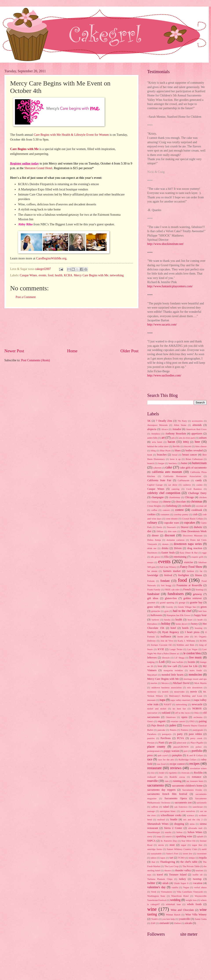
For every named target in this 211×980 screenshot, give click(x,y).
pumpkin (177, 755)
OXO (192, 721)
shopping (179, 824)
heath (200, 620)
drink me (152, 548)
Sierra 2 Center (173, 828)
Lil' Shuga (179, 658)
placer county (156, 747)
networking (117, 275)
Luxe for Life (190, 666)
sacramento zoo (183, 803)
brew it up (175, 459)
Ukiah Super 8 (181, 883)
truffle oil (197, 875)
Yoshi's (155, 919)
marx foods (196, 670)
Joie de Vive (167, 641)
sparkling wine (184, 836)
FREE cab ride (172, 589)
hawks (167, 620)
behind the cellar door (158, 446)
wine (152, 909)
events (42, 275)
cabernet (157, 468)
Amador (177, 429)
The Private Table (191, 866)
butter (184, 463)
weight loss (191, 900)
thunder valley (183, 870)
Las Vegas (192, 649)
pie (170, 743)
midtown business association (167, 687)
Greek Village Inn (187, 607)
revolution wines (198, 768)
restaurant (154, 768)
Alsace (165, 429)
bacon (171, 442)
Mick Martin (200, 683)
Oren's (150, 721)
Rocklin (198, 773)
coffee (154, 510)
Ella (167, 557)
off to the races (183, 713)
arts (173, 438)
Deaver (185, 527)
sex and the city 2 (193, 819)
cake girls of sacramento (193, 468)
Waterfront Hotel (180, 896)
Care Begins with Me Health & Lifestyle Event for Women (72, 135)
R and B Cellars (195, 755)
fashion (190, 571)
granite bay (196, 602)
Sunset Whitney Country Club (182, 849)
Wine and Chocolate (182, 910)
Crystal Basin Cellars (192, 519)
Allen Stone (180, 425)
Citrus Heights (154, 506)
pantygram (198, 730)
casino (199, 485)
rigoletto (173, 773)
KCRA (68, 275)
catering (176, 489)
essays (150, 562)
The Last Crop (171, 866)
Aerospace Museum (157, 425)
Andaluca (156, 434)
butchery (173, 463)
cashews (187, 485)
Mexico (165, 683)
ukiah (166, 883)
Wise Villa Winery (196, 915)
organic (162, 721)
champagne (158, 497)
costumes (165, 514)
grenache (156, 611)
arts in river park (187, 438)
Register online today (25, 163)
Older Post (129, 351)
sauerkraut (198, 807)
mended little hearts (173, 675)
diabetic (198, 527)
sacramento (156, 785)
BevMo (176, 446)
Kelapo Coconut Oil (161, 645)
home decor (181, 624)
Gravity (169, 607)
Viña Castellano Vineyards (190, 892)
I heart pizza (192, 632)
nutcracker (152, 713)
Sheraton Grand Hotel (38, 168)
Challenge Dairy (197, 493)
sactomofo (202, 803)
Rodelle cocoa (177, 777)
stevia (161, 845)
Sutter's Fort (172, 853)
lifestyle (166, 658)
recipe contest (177, 764)
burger (161, 463)
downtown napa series (188, 544)
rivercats (186, 773)
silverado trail (195, 828)
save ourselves (188, 811)
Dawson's (171, 527)
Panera (173, 730)
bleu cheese (201, 446)
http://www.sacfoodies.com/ (164, 375)
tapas (163, 858)
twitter (151, 883)
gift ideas (153, 598)
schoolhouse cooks (171, 815)
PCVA (181, 738)
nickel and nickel (157, 709)
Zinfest (177, 923)
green (204, 607)
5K (149, 421)
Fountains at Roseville (189, 585)
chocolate (181, 502)
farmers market (172, 571)
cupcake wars (172, 523)
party (180, 734)
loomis (191, 662)
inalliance (166, 636)
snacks (168, 832)
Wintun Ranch (173, 915)
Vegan (186, 887)
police (199, 747)
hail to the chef (182, 611)
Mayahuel (152, 675)
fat (201, 571)
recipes (194, 764)
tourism (199, 870)
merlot (154, 683)
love (160, 666)
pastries (151, 738)
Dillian (160, 531)
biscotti (187, 446)
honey (195, 624)
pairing (203, 721)
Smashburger (154, 832)
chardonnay (175, 497)
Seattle (174, 819)
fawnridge (153, 575)
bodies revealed (194, 450)
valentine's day (156, 887)
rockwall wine (155, 777)
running (177, 781)
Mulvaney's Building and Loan (186, 696)
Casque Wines (28, 275)
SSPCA (151, 841)
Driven (178, 548)
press (150, 755)
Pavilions (166, 738)
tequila (203, 858)
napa (162, 700)
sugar (184, 845)
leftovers (152, 658)
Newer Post (14, 351)
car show (173, 485)
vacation (198, 883)
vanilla (175, 887)
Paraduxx (152, 734)
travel (160, 875)
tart (172, 858)
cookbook (197, 510)
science (190, 815)
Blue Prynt (165, 450)
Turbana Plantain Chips (160, 879)
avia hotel (157, 442)
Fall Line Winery (168, 567)
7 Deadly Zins (164, 421)
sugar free (197, 845)
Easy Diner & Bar (189, 553)
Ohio (196, 713)
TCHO (181, 858)
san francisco (181, 807)
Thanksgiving (167, 862)
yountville (184, 919)
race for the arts (166, 759)
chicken (203, 497)
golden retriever (192, 598)
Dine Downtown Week (194, 531)
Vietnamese (166, 892)
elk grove (155, 557)
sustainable (156, 853)
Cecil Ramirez (194, 489)
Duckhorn (152, 553)
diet (149, 531)
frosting (199, 589)
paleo (173, 725)
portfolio (197, 751)
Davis (159, 527)
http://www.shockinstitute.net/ (166, 244)
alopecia (152, 429)
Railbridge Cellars (187, 759)
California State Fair (159, 480)
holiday (166, 624)
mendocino (195, 675)
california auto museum (167, 472)
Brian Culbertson (194, 459)
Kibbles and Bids (185, 645)
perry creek (196, 738)
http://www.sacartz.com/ (162, 325)
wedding (175, 900)
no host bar (179, 709)
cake (169, 467)
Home (72, 351)
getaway (197, 594)
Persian (151, 743)
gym (167, 611)
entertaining (180, 557)
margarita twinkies (173, 670)
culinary (152, 523)
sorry (150, 836)
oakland (166, 713)
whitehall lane (173, 904)
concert (166, 510)
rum (167, 781)
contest (179, 510)
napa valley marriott (180, 700)
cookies (151, 514)
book (150, 455)
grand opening (167, 602)
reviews (176, 768)
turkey (182, 879)
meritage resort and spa (195, 679)
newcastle (197, 704)
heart (190, 620)
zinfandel (164, 923)
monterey (152, 692)
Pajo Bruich (158, 725)
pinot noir (182, 743)
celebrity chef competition (164, 493)
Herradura (152, 624)
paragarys (167, 734)
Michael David (181, 683)
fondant (165, 581)
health (59, 275)
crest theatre (172, 519)
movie (194, 692)
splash (200, 836)
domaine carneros (176, 540)
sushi (204, 849)
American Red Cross (196, 429)
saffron (155, 807)
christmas (196, 502)
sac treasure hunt (195, 781)
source (168, 836)
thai (153, 862)
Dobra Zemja (154, 540)
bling (153, 450)
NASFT (168, 704)
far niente (152, 571)
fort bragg (166, 585)
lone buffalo (177, 662)
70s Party (182, 421)
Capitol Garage (155, 485)
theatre (168, 870)
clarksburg (171, 506)
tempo (192, 858)
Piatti (161, 743)
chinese (167, 502)
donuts (165, 544)
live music (196, 657)
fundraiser (153, 594)
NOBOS (197, 709)
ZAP (153, 923)
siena (192, 824)
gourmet (151, 602)
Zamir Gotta (201, 919)
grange (182, 602)
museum (151, 700)
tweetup (197, 879)
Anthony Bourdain (176, 434)
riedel (162, 773)
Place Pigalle (197, 743)
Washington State (156, 896)
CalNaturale (184, 480)
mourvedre (179, 692)
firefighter (184, 575)
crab (195, 514)
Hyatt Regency (171, 632)
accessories (197, 421)
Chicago (189, 497)
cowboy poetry (181, 514)
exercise (189, 562)
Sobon (179, 832)
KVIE (161, 649)
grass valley (154, 607)
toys (149, 875)
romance (197, 777)
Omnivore (171, 717)
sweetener (202, 853)
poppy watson (172, 751)
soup (159, 836)
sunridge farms (155, 849)
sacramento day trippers (161, 790)
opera (184, 717)
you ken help (168, 919)
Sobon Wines (195, 832)
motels (165, 692)
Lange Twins (176, 649)
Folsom (151, 581)
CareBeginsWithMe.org (51, 258)
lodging (151, 662)
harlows (156, 620)
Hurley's (152, 632)
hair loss (202, 611)
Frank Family (154, 589)
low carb (172, 666)
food (51, 275)
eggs (204, 553)
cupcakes (190, 523)
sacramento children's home (187, 786)
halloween (156, 615)
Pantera (185, 730)
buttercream (199, 463)
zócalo (188, 923)
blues (178, 450)
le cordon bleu (192, 653)
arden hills (152, 438)
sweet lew (188, 853)
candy (199, 480)
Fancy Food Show (191, 567)
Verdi (154, 892)
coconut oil (201, 506)
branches (162, 455)
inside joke (183, 636)
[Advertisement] (72, 328)
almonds (197, 425)
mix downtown (195, 687)
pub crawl (163, 755)
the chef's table (189, 862)
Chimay (155, 502)
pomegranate (154, 751)
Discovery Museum (193, 535)
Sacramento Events (192, 790)
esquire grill (197, 557)
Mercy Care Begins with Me (91, 275)
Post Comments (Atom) (35, 360)
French (187, 589)
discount (170, 535)
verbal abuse (200, 887)
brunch (151, 463)
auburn (203, 438)
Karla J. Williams (186, 641)
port (186, 751)
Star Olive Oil (188, 841)
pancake (162, 730)
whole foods (194, 904)
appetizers (197, 434)
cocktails (186, 506)
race (150, 759)
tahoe (153, 858)
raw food (161, 764)
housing (199, 628)
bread (175, 455)
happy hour (200, 615)
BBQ (186, 442)
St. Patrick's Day (169, 841)
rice (153, 773)
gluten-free (171, 598)
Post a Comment (26, 297)
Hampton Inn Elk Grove (178, 615)
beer (197, 442)
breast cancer (190, 455)
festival (168, 575)
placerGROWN (181, 747)
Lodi (162, 662)
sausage (151, 811)
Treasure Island (178, 875)
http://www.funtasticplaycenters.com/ (170, 286)
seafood (161, 819)
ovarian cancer (178, 721)
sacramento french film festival (167, 794)
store (172, 845)
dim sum (172, 531)
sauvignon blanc (168, 811)
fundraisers (176, 594)
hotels (186, 628)
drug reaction (195, 548)
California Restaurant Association (182, 476)
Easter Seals (168, 553)
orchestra (198, 717)
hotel (173, 628)
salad (166, 807)
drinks (165, 548)
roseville (153, 781)
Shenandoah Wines (158, 824)
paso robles (195, 734)
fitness (198, 575)
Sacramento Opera (176, 798)
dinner (155, 535)
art (163, 438)
